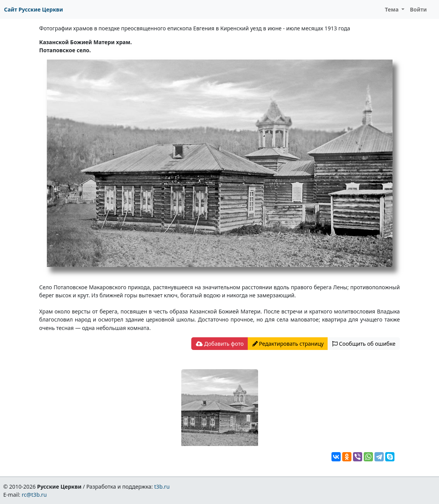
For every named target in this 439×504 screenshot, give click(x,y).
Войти (418, 9)
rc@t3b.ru (34, 495)
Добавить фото (220, 344)
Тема (393, 9)
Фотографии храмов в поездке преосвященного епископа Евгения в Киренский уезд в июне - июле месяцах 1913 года (195, 28)
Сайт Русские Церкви (34, 9)
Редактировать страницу (288, 344)
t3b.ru (162, 487)
